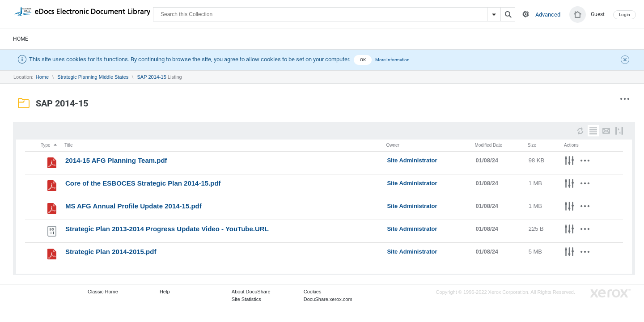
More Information (392, 60)
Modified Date (488, 145)
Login (625, 15)
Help (165, 292)
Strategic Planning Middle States (93, 77)
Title (69, 145)
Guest (598, 14)
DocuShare (82, 14)
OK (363, 60)
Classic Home (103, 292)
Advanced (548, 15)
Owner (392, 145)
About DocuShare (251, 292)
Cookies (313, 292)
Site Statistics (246, 299)
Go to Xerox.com (610, 294)
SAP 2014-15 (152, 77)
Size (532, 145)
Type (49, 145)
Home (21, 39)
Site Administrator (412, 160)
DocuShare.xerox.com (328, 299)
